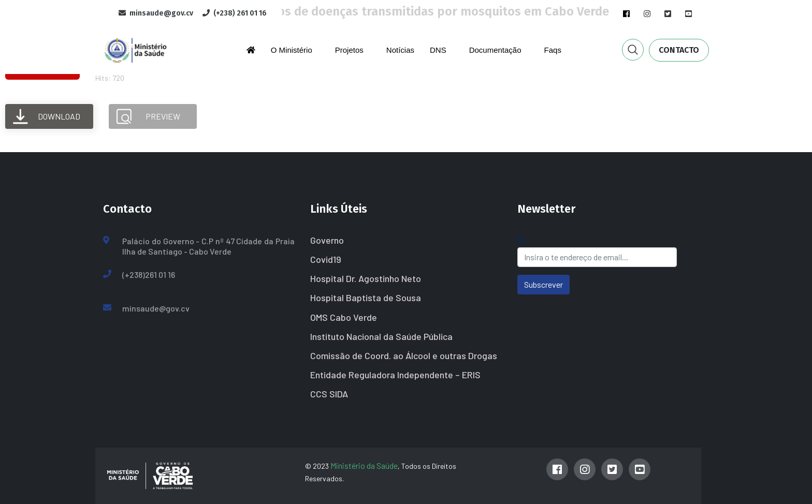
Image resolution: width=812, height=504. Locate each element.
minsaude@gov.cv (156, 308)
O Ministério (292, 50)
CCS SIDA (329, 394)
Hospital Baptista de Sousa (366, 298)
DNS (438, 50)
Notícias (400, 50)
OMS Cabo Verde (344, 317)
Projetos (349, 50)
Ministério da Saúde (364, 465)
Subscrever (543, 284)
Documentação (495, 50)
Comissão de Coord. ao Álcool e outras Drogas (404, 355)
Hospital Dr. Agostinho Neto (366, 278)
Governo (327, 240)
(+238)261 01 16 (149, 275)
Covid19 (326, 259)
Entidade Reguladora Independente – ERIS (395, 375)
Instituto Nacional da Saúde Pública (381, 336)
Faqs (553, 50)
